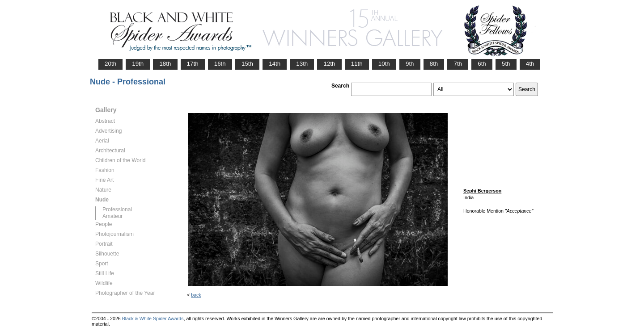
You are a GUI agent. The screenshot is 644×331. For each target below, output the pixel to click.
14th (275, 64)
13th (302, 64)
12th (329, 64)
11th (357, 64)
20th (110, 64)
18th (165, 64)
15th (247, 64)
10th (384, 64)
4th (530, 64)
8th (434, 64)
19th (138, 64)
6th (482, 64)
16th (220, 64)
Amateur (112, 216)
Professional (117, 209)
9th (410, 64)
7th (458, 64)
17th (193, 64)
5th (506, 64)
